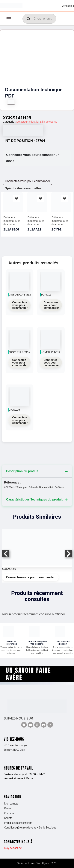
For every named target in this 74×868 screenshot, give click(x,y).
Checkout (9, 813)
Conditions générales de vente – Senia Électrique (30, 828)
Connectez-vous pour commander (20, 305)
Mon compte (11, 804)
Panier (8, 808)
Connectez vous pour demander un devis (33, 158)
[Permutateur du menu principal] (9, 19)
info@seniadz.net (13, 848)
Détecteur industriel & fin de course (37, 122)
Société (8, 818)
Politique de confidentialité (18, 823)
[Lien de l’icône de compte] (68, 6)
